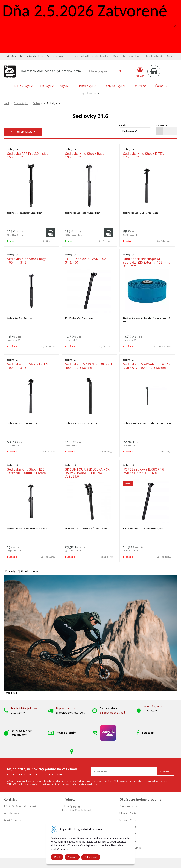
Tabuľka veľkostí (154, 56)
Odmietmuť (91, 857)
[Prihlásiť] (140, 72)
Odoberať (165, 771)
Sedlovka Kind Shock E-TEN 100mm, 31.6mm (28, 366)
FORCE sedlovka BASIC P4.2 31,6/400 (86, 261)
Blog (116, 56)
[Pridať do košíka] (51, 233)
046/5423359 (57, 56)
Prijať (57, 857)
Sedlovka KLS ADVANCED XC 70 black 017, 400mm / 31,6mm (146, 366)
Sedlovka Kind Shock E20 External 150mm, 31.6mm (27, 471)
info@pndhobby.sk (34, 56)
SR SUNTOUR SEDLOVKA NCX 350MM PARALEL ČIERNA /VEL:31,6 (87, 473)
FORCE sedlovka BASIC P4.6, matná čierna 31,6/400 (144, 471)
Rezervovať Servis (132, 56)
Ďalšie (171, 56)
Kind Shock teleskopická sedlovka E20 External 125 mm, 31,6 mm (147, 262)
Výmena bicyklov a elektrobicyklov (92, 56)
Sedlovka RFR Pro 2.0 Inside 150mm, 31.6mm (28, 155)
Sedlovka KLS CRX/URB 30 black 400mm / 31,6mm (89, 366)
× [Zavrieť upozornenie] (175, 26)
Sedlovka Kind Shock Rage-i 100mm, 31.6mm (28, 261)
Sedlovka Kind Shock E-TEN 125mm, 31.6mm (144, 155)
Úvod (14, 56)
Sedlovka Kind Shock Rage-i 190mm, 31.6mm (86, 155)
